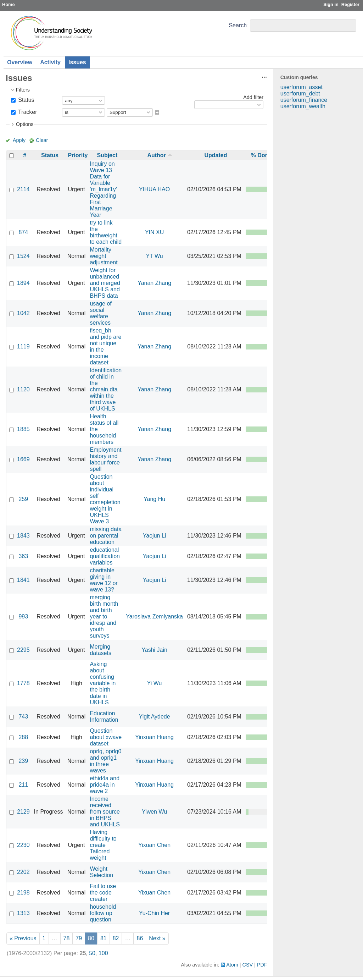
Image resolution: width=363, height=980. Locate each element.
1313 (23, 913)
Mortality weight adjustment (104, 256)
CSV (248, 965)
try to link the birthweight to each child (106, 232)
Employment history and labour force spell (105, 459)
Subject (107, 155)
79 (79, 938)
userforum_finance (304, 100)
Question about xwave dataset (106, 737)
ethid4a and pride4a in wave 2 (105, 785)
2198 (23, 893)
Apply (19, 140)
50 (92, 953)
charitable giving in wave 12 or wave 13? (104, 580)
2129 (23, 812)
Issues (77, 62)
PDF (262, 965)
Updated (216, 155)
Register (350, 4)
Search (238, 25)
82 (116, 938)
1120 (23, 389)
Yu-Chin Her (154, 913)
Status (26, 100)
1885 (23, 429)
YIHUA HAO (154, 189)
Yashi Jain (154, 650)
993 (23, 616)
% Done (261, 155)
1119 (23, 346)
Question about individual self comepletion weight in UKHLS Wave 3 (105, 499)
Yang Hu (154, 499)
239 (23, 761)
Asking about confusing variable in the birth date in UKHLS (103, 683)
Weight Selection (101, 872)
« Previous (23, 938)
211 (23, 785)
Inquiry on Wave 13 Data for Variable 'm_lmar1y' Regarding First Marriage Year (103, 189)
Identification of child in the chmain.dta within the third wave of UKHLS (106, 389)
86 (140, 938)
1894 (23, 283)
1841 (23, 580)
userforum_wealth (303, 106)
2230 (23, 845)
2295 (23, 650)
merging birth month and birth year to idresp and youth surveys (104, 616)
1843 (23, 536)
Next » (157, 938)
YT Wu (154, 256)
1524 (23, 256)
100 (103, 953)
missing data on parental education (106, 536)
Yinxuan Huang (154, 737)
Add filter (253, 97)
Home (9, 4)
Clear (42, 140)
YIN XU (154, 232)
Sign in (331, 4)
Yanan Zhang (154, 283)
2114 (23, 189)
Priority (78, 155)
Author (156, 155)
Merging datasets (100, 650)
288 (23, 737)
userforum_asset (301, 87)
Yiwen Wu (154, 812)
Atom (232, 965)
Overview (20, 62)
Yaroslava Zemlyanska (154, 616)
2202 (23, 872)
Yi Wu (155, 683)
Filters (23, 90)
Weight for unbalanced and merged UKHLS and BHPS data (105, 283)
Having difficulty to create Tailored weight (103, 845)
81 (104, 938)
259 (23, 499)
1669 (23, 459)
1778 (23, 683)
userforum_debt (300, 93)
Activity (50, 62)
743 (23, 717)
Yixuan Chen (154, 845)
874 (23, 232)
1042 (23, 313)
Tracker (27, 112)
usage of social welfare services (100, 313)
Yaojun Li (155, 536)
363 (23, 556)
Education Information (104, 717)
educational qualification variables (105, 556)
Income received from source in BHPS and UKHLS (105, 812)
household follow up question (103, 913)
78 (67, 938)
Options (25, 124)
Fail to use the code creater (103, 893)
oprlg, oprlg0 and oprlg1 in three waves (105, 761)
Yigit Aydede (155, 717)
